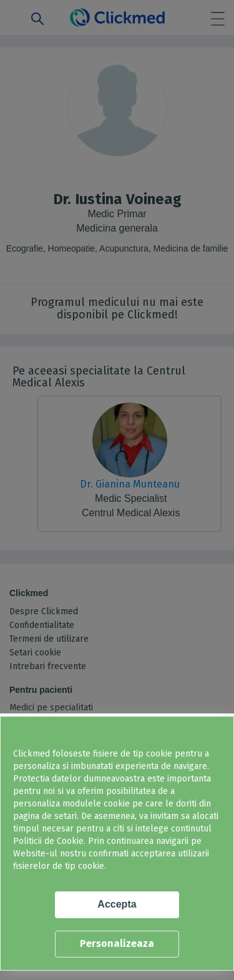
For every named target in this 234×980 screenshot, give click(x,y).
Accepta (117, 904)
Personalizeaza (117, 943)
